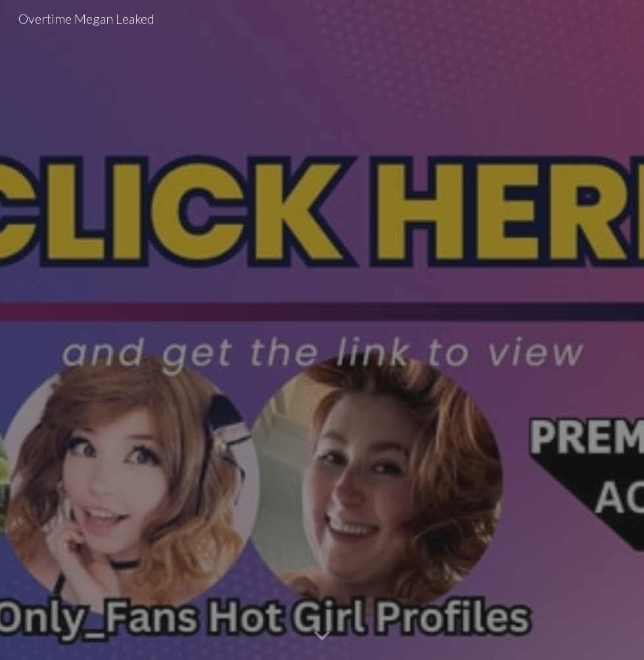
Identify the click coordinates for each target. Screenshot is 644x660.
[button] (322, 636)
